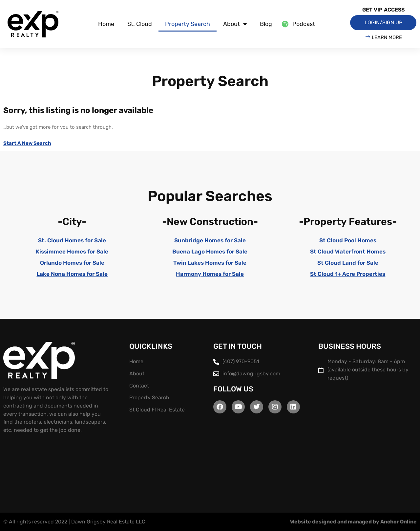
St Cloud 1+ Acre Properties (348, 274)
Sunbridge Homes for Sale (210, 240)
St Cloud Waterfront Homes (348, 252)
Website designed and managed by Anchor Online (353, 522)
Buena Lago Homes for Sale (210, 252)
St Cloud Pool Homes (348, 240)
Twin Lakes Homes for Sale (210, 263)
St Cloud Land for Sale (348, 263)
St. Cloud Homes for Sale (72, 240)
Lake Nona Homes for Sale (72, 274)
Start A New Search (27, 143)
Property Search (188, 24)
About (235, 24)
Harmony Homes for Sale (210, 274)
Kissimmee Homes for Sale (72, 252)
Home (106, 24)
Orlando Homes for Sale (72, 263)
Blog (266, 24)
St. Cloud (140, 24)
